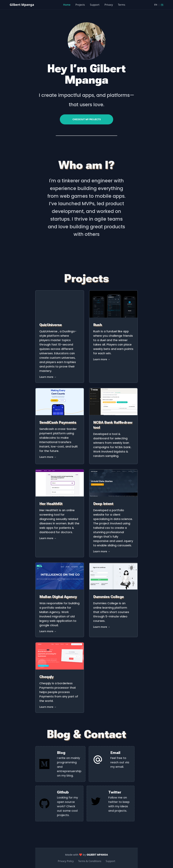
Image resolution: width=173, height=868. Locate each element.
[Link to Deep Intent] (113, 496)
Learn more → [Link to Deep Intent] (102, 551)
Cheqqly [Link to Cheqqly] (47, 677)
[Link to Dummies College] (113, 589)
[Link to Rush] (113, 317)
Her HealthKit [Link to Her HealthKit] (51, 504)
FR (162, 5)
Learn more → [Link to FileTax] (48, 377)
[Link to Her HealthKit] (60, 496)
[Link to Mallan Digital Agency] (60, 589)
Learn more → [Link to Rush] (102, 359)
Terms (122, 5)
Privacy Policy (66, 861)
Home (67, 5)
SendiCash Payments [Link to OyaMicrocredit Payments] (58, 422)
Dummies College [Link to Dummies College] (109, 597)
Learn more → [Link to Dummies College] (102, 627)
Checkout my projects (86, 119)
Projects (80, 5)
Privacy (109, 5)
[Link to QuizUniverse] (60, 317)
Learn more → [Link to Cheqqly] (48, 707)
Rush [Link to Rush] (98, 325)
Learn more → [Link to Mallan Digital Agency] (48, 631)
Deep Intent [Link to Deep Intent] (103, 504)
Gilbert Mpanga (22, 5)
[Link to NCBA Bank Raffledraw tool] (113, 414)
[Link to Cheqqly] (60, 669)
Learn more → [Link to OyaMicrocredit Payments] (48, 457)
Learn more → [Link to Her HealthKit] (48, 538)
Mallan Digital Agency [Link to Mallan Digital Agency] (58, 597)
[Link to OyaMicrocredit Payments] (60, 414)
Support (95, 5)
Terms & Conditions (90, 861)
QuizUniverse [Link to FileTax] (51, 325)
